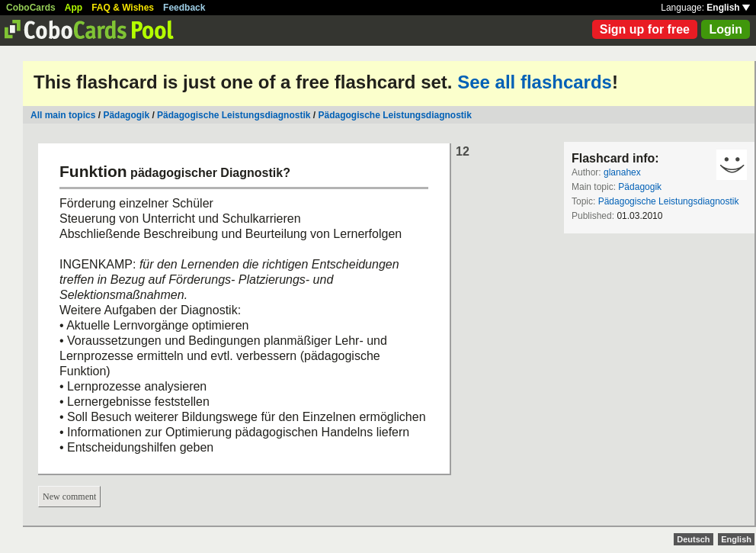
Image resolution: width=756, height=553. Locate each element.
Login (726, 29)
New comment (69, 497)
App (74, 8)
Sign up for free (645, 29)
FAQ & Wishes (123, 8)
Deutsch (693, 539)
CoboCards (31, 8)
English (728, 8)
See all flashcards (535, 82)
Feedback (184, 8)
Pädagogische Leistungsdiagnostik (234, 115)
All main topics (63, 115)
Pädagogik (126, 115)
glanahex (622, 172)
